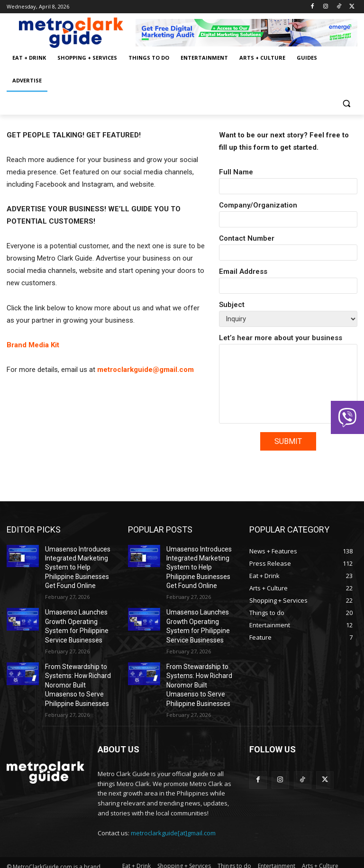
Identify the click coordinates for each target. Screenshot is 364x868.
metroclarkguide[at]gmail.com (173, 816)
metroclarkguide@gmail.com (146, 370)
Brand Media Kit (33, 345)
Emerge (82, 859)
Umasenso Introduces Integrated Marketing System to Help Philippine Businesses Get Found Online (78, 565)
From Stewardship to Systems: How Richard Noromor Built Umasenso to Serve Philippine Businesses (78, 671)
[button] (346, 104)
